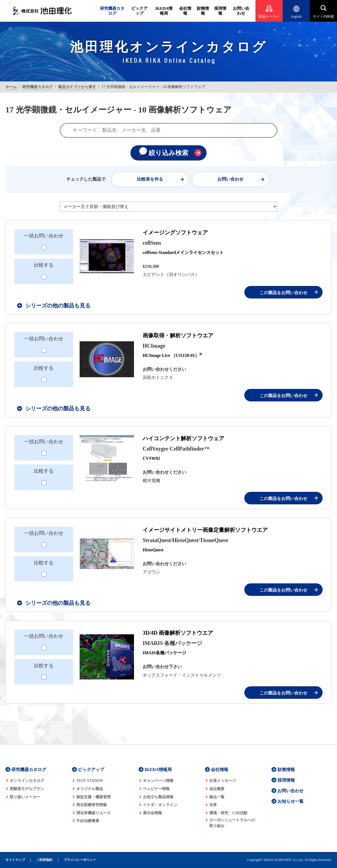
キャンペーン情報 (158, 781)
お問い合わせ (241, 11)
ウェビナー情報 (156, 789)
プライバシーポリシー (80, 860)
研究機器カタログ (112, 11)
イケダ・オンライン (160, 805)
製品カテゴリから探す (77, 87)
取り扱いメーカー (25, 797)
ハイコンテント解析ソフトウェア (183, 438)
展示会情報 (152, 813)
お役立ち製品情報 (158, 797)
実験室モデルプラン (27, 789)
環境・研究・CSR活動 (228, 813)
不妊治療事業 (88, 821)
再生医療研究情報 (92, 805)
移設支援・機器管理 (93, 797)
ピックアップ (139, 11)
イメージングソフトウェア (175, 232)
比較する (44, 265)
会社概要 (217, 789)
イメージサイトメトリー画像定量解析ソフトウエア (205, 530)
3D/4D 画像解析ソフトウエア (178, 633)
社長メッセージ (223, 781)
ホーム (11, 87)
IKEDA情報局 (164, 11)
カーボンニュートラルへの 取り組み (232, 823)
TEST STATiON (90, 781)
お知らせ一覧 (291, 801)
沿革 (213, 805)
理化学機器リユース (93, 813)
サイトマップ (15, 860)
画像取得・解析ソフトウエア (178, 335)
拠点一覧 (217, 797)
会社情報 (185, 11)
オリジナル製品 (90, 789)
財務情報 (203, 11)
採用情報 (220, 11)
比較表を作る (150, 179)
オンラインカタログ (27, 781)
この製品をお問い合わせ (283, 293)
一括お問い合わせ (44, 236)
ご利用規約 (44, 860)
